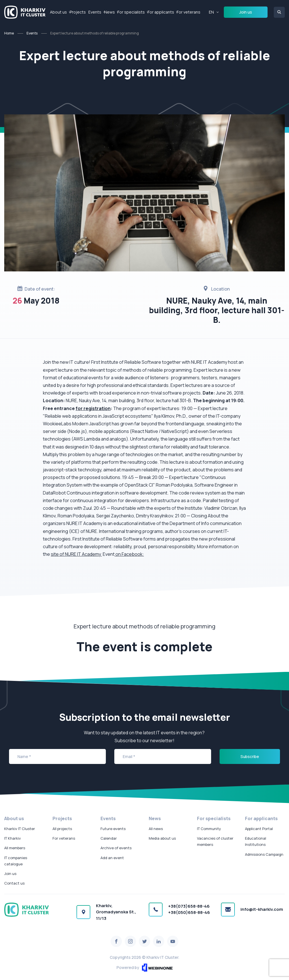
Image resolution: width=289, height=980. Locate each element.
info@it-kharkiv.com (262, 909)
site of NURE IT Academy (76, 554)
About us (58, 12)
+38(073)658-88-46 (189, 906)
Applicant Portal (259, 829)
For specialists (131, 12)
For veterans (189, 12)
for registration (93, 408)
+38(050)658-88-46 (189, 912)
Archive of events (116, 848)
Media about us (162, 838)
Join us (246, 12)
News (110, 12)
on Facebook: (129, 554)
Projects (78, 12)
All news (156, 829)
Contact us (14, 883)
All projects (62, 829)
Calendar (109, 838)
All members (15, 848)
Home (9, 33)
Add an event (112, 858)
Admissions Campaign (264, 854)
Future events (113, 829)
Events (95, 12)
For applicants (161, 12)
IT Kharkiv (13, 838)
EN (211, 12)
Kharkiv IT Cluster (20, 829)
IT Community (209, 829)
